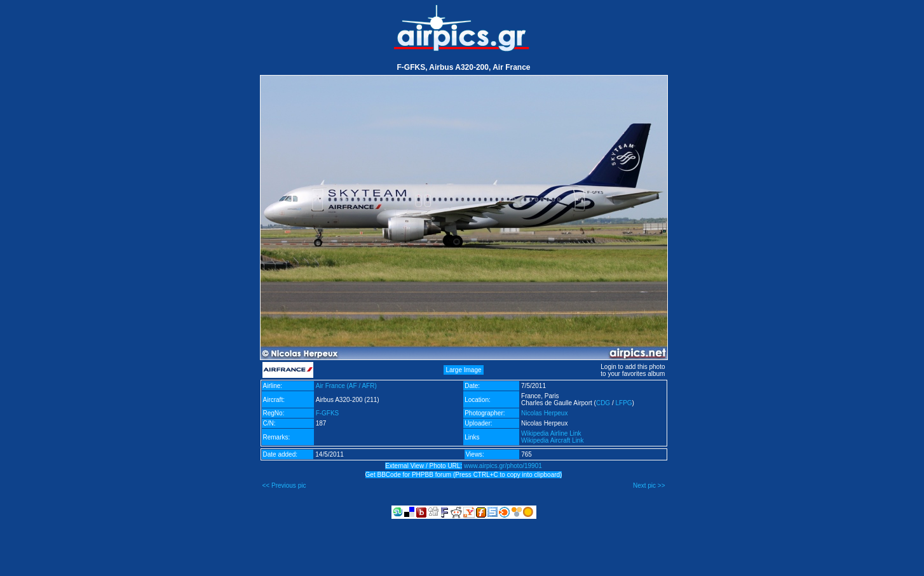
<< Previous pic (284, 486)
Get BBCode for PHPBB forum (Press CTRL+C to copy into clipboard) (464, 475)
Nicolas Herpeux (544, 413)
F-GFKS (328, 413)
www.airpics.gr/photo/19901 (503, 466)
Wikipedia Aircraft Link (552, 440)
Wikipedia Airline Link (551, 433)
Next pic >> (649, 486)
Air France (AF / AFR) (346, 386)
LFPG (623, 403)
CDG (603, 403)
